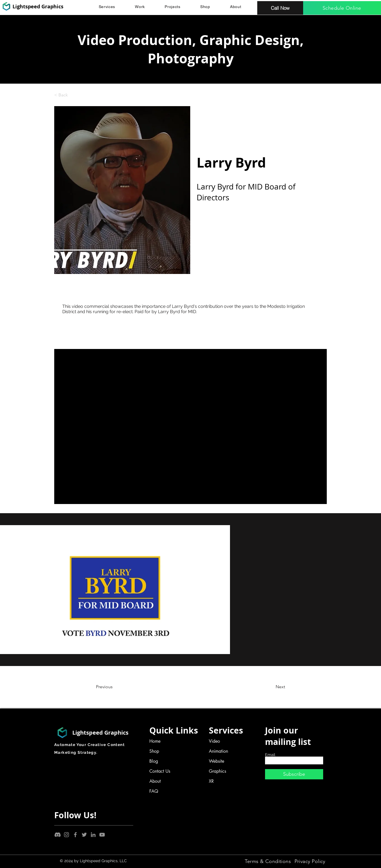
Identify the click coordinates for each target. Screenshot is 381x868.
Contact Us (160, 771)
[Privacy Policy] (310, 861)
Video (214, 741)
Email (270, 755)
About (155, 781)
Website (217, 761)
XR (211, 781)
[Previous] (118, 687)
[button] (107, 7)
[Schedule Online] (342, 8)
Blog (154, 761)
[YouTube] (102, 835)
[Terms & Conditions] (268, 861)
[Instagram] (66, 835)
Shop (154, 751)
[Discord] (58, 835)
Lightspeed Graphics (38, 7)
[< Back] (73, 95)
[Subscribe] (294, 774)
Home (155, 741)
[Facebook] (75, 835)
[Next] (266, 687)
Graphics (217, 771)
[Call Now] (280, 8)
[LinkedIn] (93, 835)
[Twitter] (84, 835)
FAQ (154, 791)
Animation (218, 751)
